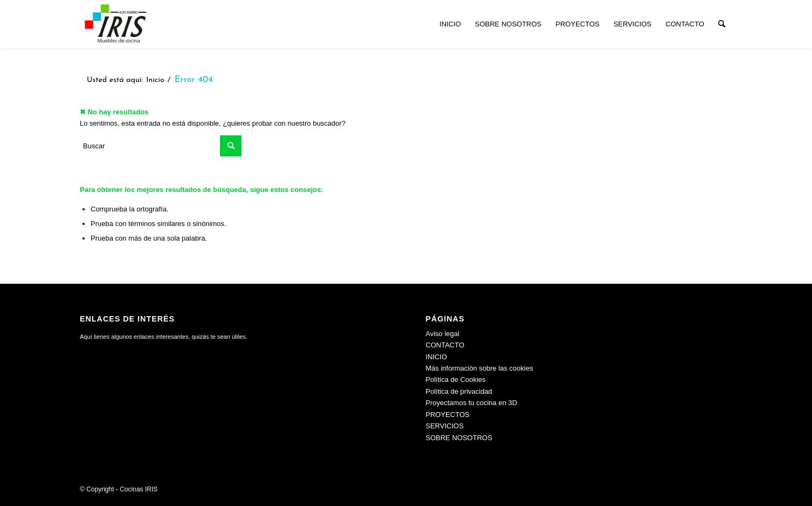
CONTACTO (445, 345)
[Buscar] (722, 24)
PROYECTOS (447, 415)
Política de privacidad (459, 391)
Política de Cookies (455, 380)
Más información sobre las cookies (479, 368)
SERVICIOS (445, 426)
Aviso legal (442, 334)
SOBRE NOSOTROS (459, 438)
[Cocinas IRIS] (115, 24)
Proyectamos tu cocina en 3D (471, 403)
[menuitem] (450, 24)
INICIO (436, 357)
